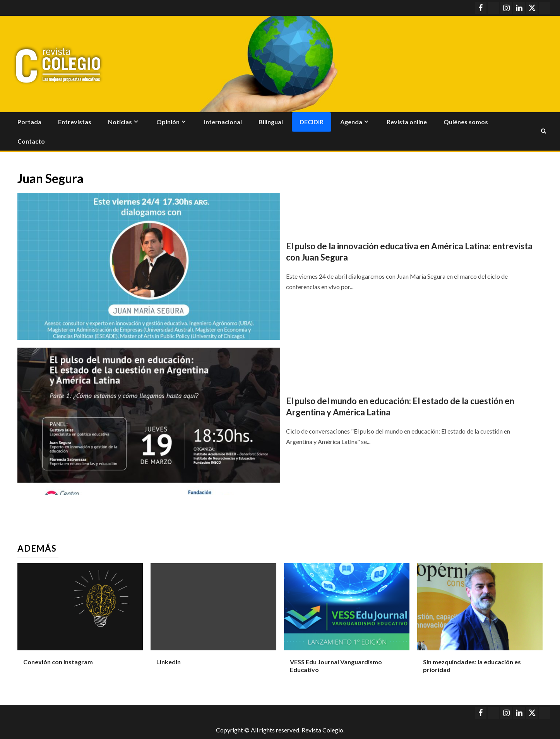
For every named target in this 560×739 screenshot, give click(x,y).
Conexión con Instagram (58, 662)
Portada (29, 122)
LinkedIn (169, 662)
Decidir (312, 122)
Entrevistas (75, 122)
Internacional (223, 122)
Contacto (31, 141)
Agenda (351, 122)
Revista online (407, 122)
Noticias (120, 122)
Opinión (168, 122)
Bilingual (271, 122)
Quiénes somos (466, 122)
